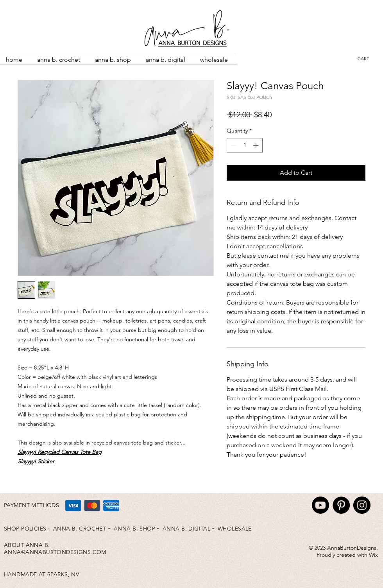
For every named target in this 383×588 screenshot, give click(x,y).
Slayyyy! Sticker (36, 461)
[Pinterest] (341, 505)
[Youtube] (320, 505)
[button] (368, 59)
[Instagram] (362, 505)
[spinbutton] (245, 145)
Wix (373, 555)
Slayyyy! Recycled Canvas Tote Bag (60, 452)
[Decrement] (233, 145)
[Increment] (257, 145)
